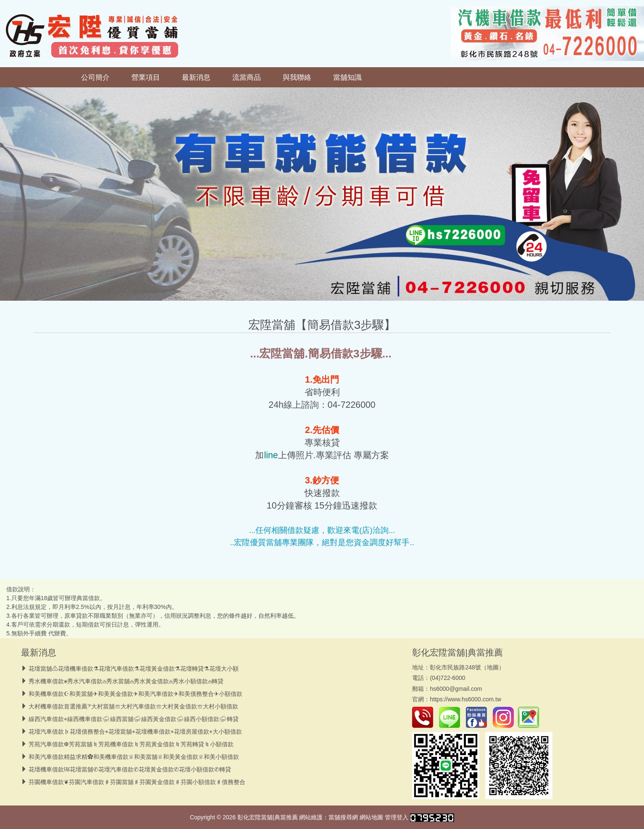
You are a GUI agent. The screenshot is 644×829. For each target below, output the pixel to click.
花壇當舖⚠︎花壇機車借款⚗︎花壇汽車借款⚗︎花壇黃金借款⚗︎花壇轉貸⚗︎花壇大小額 (134, 669)
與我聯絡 (297, 77)
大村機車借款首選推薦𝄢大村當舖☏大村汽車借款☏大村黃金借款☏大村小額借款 (133, 706)
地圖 (493, 667)
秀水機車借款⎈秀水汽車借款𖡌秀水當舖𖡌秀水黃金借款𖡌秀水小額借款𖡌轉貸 (126, 681)
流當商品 (247, 77)
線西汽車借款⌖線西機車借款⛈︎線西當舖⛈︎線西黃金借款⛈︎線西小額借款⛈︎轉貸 (134, 719)
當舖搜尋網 (343, 817)
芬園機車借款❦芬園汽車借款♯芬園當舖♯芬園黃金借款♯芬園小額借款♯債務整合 (137, 782)
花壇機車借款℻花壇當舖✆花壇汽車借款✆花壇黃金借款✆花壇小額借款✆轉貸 (130, 769)
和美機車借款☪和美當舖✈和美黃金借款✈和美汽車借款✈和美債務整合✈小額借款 (135, 694)
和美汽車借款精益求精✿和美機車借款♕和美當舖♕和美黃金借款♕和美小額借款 (134, 757)
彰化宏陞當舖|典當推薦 (457, 652)
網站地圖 (371, 817)
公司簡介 (95, 77)
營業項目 (146, 77)
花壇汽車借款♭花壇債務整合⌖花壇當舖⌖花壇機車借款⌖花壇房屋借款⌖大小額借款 (135, 732)
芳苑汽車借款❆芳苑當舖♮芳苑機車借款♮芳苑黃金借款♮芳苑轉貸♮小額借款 (131, 744)
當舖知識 (347, 77)
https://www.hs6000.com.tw (465, 699)
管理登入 (397, 817)
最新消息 (196, 77)
